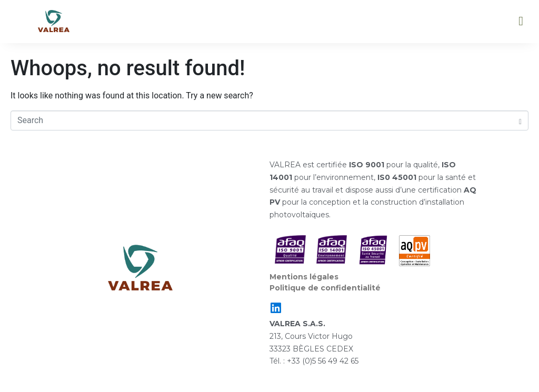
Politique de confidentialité (325, 288)
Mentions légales (304, 277)
